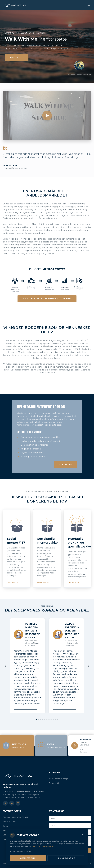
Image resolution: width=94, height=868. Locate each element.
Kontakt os (17, 57)
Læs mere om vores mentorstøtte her (47, 299)
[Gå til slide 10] (54, 720)
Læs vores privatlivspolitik (43, 846)
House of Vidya (9, 822)
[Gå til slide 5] (44, 720)
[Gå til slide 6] (46, 720)
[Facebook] (5, 803)
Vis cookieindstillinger (21, 852)
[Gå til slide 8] (50, 720)
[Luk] (82, 834)
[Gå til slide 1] (36, 720)
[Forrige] (5, 666)
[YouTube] (18, 803)
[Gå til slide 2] (38, 720)
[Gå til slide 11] (56, 720)
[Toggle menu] (89, 5)
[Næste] (89, 666)
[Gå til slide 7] (48, 720)
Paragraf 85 (54, 783)
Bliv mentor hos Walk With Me (16, 817)
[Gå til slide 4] (42, 720)
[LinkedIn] (12, 803)
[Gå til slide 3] (40, 720)
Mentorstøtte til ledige (58, 779)
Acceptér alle (28, 858)
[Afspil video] (47, 116)
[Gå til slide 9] (52, 720)
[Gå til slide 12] (58, 720)
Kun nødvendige (66, 858)
